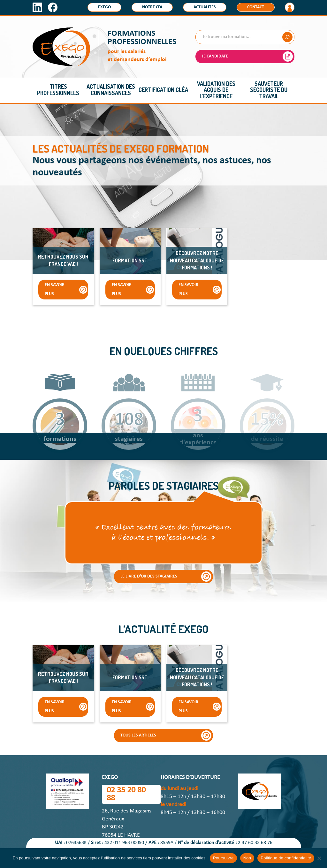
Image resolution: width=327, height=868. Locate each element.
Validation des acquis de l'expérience (216, 90)
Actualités (205, 7)
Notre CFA (152, 7)
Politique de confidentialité (286, 858)
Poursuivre (223, 858)
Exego (104, 7)
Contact (256, 7)
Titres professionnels (58, 90)
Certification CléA (163, 90)
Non (247, 858)
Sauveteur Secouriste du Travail (269, 90)
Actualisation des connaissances (111, 90)
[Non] (319, 858)
